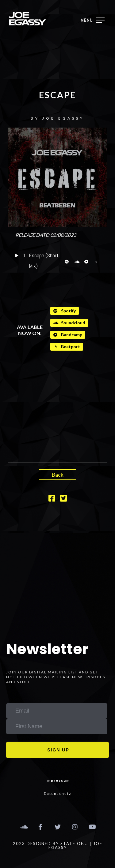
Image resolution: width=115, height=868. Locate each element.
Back (57, 475)
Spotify (65, 311)
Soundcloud (69, 323)
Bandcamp (68, 335)
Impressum (58, 780)
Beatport (67, 346)
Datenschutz (58, 793)
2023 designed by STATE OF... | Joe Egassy (58, 846)
